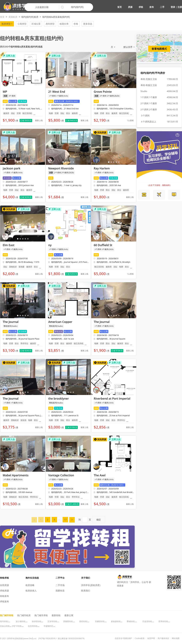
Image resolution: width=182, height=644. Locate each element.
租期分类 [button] (64, 24)
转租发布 (4, 596)
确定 (99, 520)
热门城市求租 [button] (41, 615)
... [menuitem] (59, 519)
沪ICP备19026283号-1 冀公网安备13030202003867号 (61, 638)
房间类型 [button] (50, 24)
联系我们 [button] (86, 591)
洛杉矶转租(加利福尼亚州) (43, 621)
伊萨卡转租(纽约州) (20, 626)
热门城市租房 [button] (24, 615)
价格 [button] (76, 24)
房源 (130, 7)
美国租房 (13, 17)
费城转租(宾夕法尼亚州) (137, 621)
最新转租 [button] (56, 615)
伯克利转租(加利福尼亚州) (39, 626)
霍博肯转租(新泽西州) (168, 621)
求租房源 (4, 591)
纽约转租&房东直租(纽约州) (56, 17)
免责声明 (151, 638)
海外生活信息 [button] (32, 578)
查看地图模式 (159, 49)
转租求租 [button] (4, 578)
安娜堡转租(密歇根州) (104, 621)
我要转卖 (60, 591)
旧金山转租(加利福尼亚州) (11, 626)
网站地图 (176, 638)
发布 (152, 7)
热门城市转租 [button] (7, 615)
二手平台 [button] (60, 578)
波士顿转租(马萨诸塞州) (26, 621)
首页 (120, 7)
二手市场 (60, 585)
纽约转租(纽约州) (7, 621)
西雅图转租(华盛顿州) (72, 621)
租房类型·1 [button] (7, 24)
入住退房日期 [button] (42, 7)
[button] (16, 6)
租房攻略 (30, 585)
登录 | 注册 (176, 7)
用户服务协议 (163, 638)
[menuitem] (34, 520)
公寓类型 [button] (22, 24)
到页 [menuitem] (92, 520)
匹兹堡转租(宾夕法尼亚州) (154, 621)
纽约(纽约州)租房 (30, 17)
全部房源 (4, 585)
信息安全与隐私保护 (123, 638)
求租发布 (4, 601)
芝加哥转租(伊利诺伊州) (58, 621)
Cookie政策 (140, 638)
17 (65, 520)
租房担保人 (31, 591)
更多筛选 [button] (88, 24)
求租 (141, 7)
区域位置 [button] (36, 24)
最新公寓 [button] (69, 615)
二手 (162, 7)
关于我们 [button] (86, 578)
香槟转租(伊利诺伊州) (88, 621)
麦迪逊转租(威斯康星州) (121, 621)
